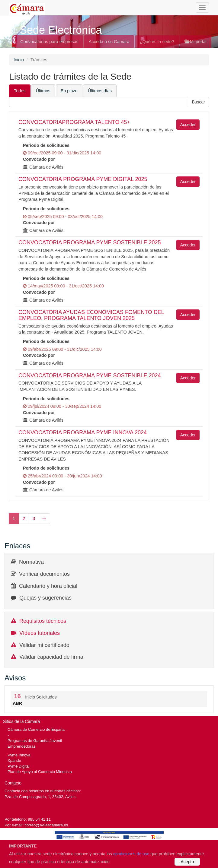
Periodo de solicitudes (46, 145)
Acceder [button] (188, 125)
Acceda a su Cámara (109, 42)
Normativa (31, 562)
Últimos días (100, 91)
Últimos (43, 91)
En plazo (69, 91)
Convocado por (39, 159)
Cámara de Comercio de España (36, 729)
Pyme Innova (19, 755)
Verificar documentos (44, 574)
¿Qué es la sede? (157, 42)
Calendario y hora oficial (48, 586)
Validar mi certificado (44, 645)
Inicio (19, 60)
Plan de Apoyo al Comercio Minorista (40, 772)
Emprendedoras (21, 746)
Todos (20, 91)
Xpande (14, 760)
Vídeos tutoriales (40, 633)
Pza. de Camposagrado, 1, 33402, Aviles (40, 797)
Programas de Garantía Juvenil (35, 741)
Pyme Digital (19, 766)
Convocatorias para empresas (49, 42)
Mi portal (196, 42)
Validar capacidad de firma (51, 657)
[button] (198, 102)
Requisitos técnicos (43, 621)
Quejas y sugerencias (45, 598)
